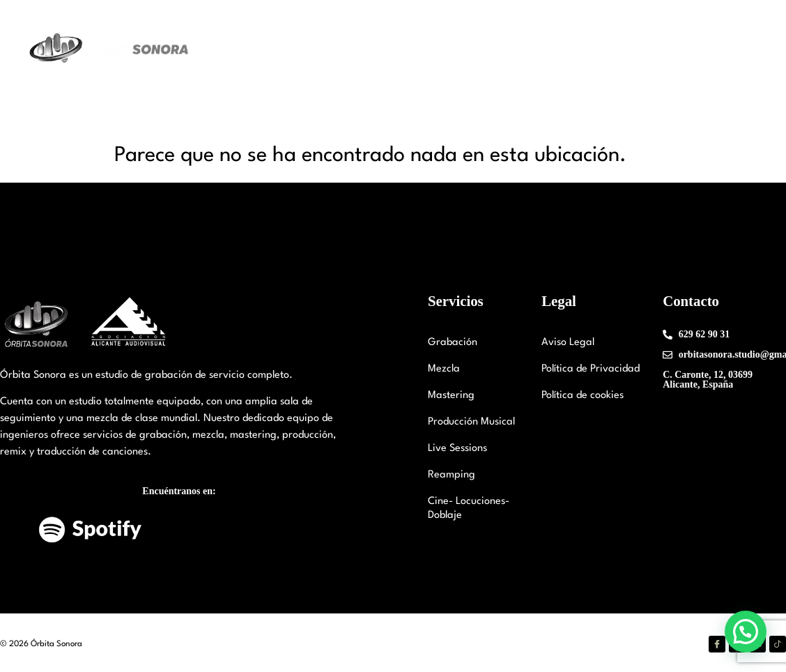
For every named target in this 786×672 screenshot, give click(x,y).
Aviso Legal (568, 343)
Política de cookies (583, 396)
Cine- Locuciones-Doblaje (469, 509)
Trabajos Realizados (583, 48)
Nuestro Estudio (341, 49)
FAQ (744, 48)
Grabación (453, 343)
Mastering (451, 396)
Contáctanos (682, 48)
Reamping (452, 475)
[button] (746, 632)
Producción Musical (471, 422)
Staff (423, 48)
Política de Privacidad (591, 369)
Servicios (483, 49)
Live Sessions (457, 449)
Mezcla (444, 369)
